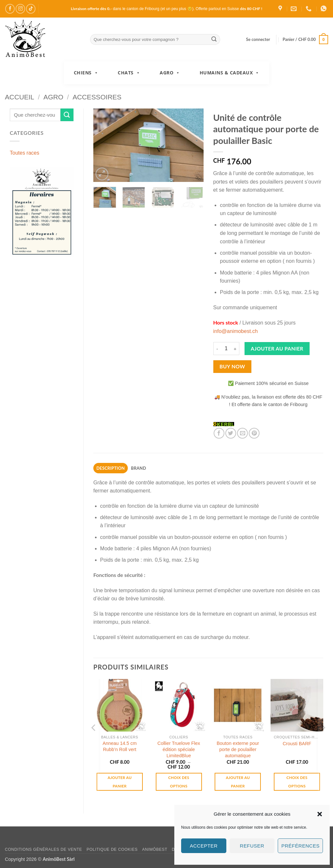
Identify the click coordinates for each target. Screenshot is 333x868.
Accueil (20, 97)
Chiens (86, 73)
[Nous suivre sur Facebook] (10, 9)
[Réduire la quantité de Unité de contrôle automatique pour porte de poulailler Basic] (217, 349)
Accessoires (97, 97)
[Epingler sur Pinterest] (254, 433)
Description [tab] (111, 468)
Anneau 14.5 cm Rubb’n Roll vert (120, 746)
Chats (129, 73)
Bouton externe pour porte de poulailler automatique (238, 749)
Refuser (252, 846)
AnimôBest (155, 849)
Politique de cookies (112, 849)
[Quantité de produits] (226, 349)
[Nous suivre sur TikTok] (31, 9)
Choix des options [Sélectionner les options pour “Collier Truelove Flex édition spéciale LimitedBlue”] (179, 782)
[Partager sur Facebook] (219, 433)
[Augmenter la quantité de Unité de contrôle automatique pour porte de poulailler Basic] (235, 349)
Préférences (300, 846)
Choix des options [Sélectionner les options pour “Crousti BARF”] (297, 782)
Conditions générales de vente (43, 849)
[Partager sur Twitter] (231, 433)
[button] (320, 814)
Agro (170, 73)
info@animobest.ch (236, 331)
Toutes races (25, 153)
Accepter (204, 846)
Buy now (232, 366)
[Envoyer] (214, 40)
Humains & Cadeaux (230, 73)
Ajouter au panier (277, 349)
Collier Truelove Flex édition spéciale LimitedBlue (179, 749)
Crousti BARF (297, 744)
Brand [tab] (139, 468)
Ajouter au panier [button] (120, 782)
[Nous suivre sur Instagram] (20, 9)
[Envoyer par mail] (242, 433)
